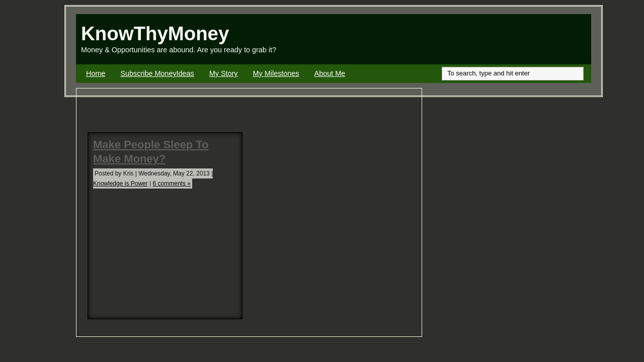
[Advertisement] (473, 39)
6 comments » (172, 184)
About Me (330, 73)
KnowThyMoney (155, 33)
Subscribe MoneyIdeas (157, 73)
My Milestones (276, 73)
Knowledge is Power (120, 184)
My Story (224, 73)
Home (96, 73)
